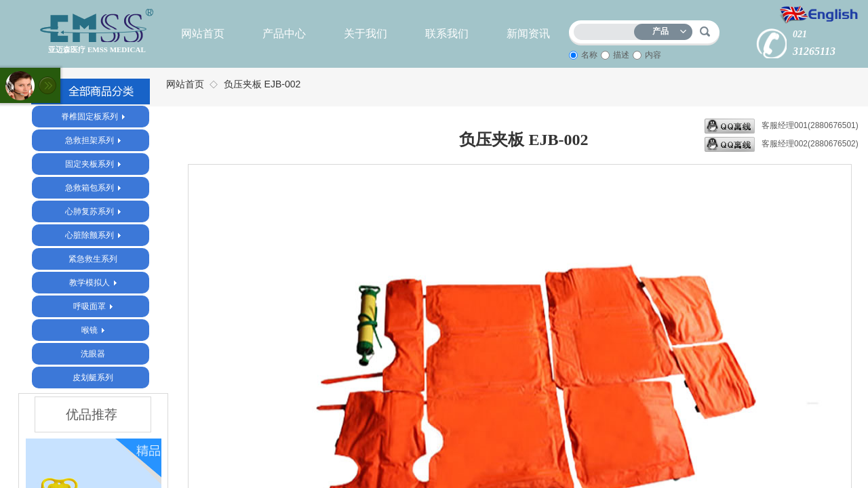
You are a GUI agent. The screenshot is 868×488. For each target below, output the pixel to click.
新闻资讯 (528, 34)
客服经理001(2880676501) (782, 126)
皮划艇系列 (93, 378)
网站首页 (203, 34)
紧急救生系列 (93, 259)
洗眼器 (93, 354)
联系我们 (447, 34)
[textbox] (607, 29)
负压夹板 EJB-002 (262, 84)
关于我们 (366, 34)
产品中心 (284, 34)
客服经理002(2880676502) (782, 144)
